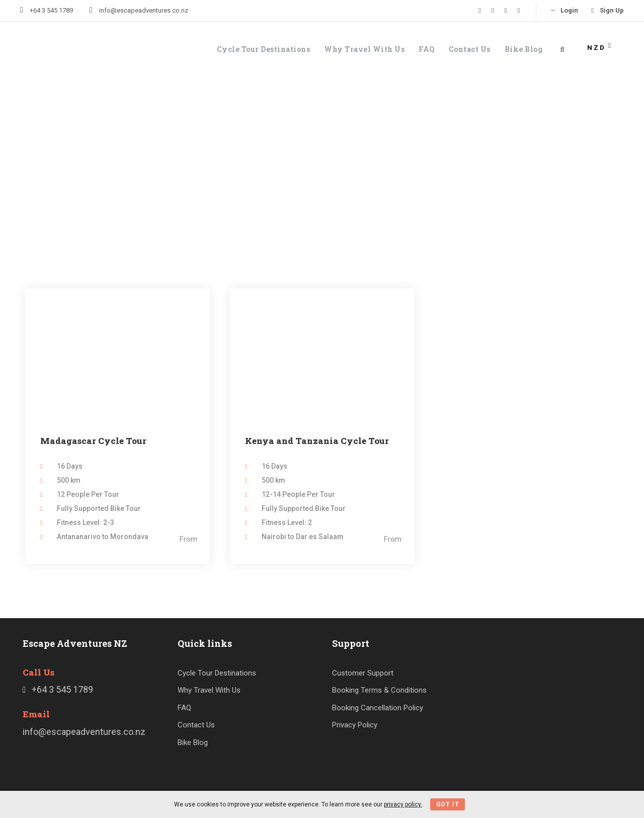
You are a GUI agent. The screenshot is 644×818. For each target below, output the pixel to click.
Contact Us (470, 49)
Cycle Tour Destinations (264, 49)
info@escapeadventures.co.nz (144, 10)
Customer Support (363, 673)
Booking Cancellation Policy (378, 708)
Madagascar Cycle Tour (93, 441)
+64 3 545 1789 (51, 10)
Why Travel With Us (364, 49)
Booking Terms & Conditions (379, 690)
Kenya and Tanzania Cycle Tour (317, 441)
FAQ (427, 49)
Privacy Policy (355, 725)
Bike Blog (524, 49)
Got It (448, 804)
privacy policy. (403, 804)
